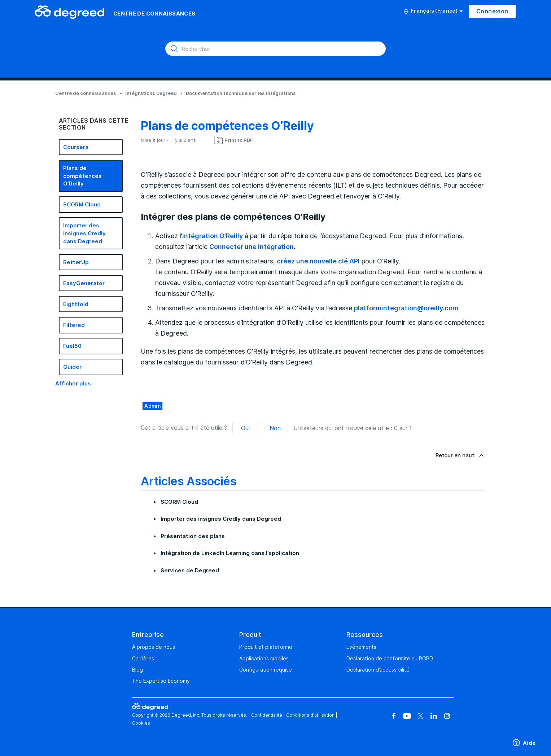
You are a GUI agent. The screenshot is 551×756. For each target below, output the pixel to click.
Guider (72, 367)
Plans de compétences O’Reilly (82, 176)
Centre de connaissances (86, 93)
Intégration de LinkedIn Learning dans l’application (230, 553)
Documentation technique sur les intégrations (241, 93)
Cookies (141, 723)
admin (152, 406)
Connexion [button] (492, 11)
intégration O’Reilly (213, 236)
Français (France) (433, 11)
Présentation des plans (193, 536)
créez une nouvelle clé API (318, 261)
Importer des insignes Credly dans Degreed (84, 233)
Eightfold (76, 304)
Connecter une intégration (252, 246)
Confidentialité (267, 715)
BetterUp (76, 262)
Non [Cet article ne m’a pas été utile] (275, 428)
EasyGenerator (84, 283)
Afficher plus (73, 383)
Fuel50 (72, 346)
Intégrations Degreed (151, 93)
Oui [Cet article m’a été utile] (245, 428)
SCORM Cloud (82, 204)
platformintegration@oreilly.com (406, 308)
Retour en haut (460, 455)
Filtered (74, 325)
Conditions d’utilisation (310, 715)
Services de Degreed (190, 570)
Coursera (76, 147)
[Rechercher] (275, 49)
